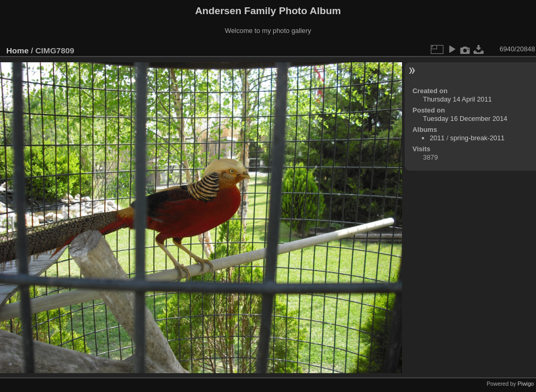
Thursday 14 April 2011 (457, 99)
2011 (437, 138)
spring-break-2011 (477, 138)
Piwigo (526, 384)
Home (18, 51)
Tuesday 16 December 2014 (465, 119)
